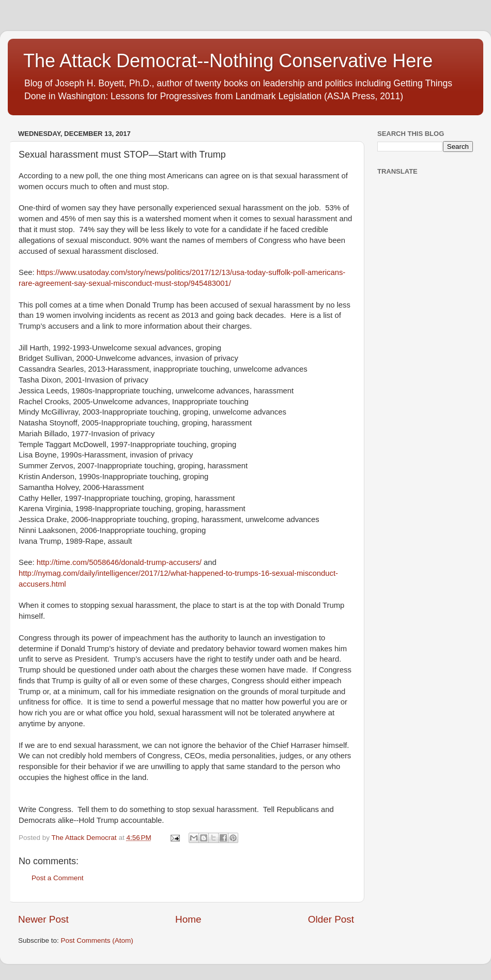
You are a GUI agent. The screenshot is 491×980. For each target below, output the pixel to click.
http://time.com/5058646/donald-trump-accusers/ (119, 562)
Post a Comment (58, 878)
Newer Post (43, 919)
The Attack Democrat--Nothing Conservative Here (228, 61)
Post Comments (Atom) (97, 940)
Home (188, 919)
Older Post (331, 919)
